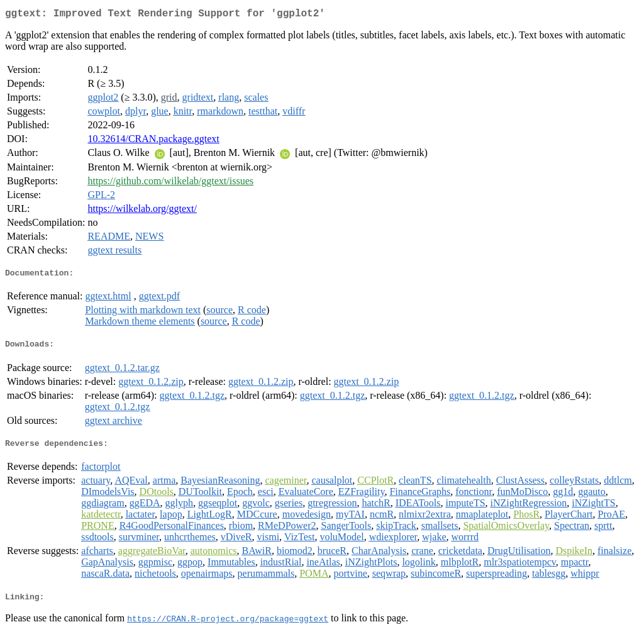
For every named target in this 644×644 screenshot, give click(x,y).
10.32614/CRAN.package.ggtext (153, 141)
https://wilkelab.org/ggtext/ (142, 211)
